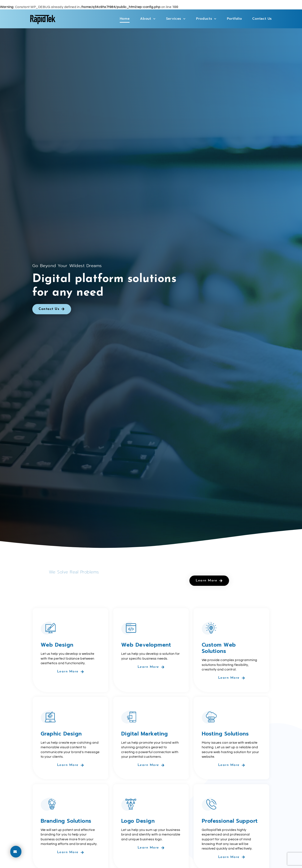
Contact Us (262, 19)
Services (176, 19)
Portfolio (234, 19)
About (148, 19)
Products (206, 19)
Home (125, 19)
